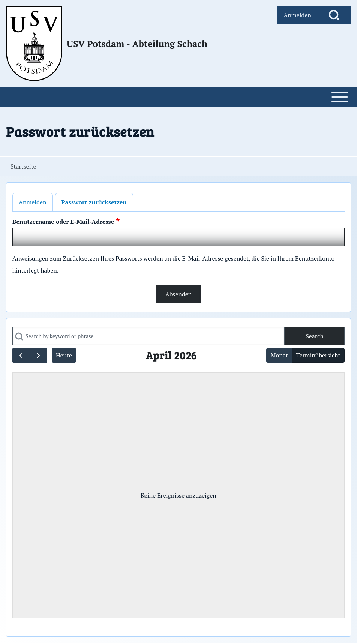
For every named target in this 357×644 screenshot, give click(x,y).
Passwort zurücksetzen (94, 202)
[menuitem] (297, 15)
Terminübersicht (318, 355)
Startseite (23, 166)
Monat (279, 355)
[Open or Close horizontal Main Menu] (178, 97)
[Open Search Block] (334, 15)
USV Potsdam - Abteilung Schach (137, 44)
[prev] (21, 355)
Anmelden (33, 202)
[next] (38, 355)
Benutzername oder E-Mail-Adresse (63, 222)
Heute (64, 355)
